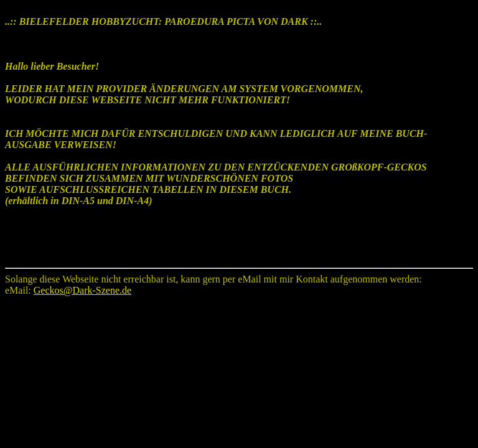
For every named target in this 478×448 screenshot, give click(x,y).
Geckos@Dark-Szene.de (82, 290)
